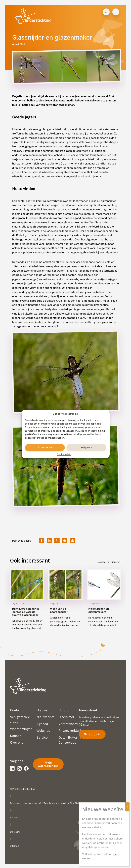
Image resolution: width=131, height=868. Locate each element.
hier (115, 854)
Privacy (14, 817)
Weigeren (86, 448)
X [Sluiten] (127, 807)
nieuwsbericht (25, 168)
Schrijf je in (92, 734)
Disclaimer (16, 831)
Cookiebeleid (64, 454)
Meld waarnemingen (48, 764)
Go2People (45, 803)
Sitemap (14, 845)
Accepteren (45, 448)
